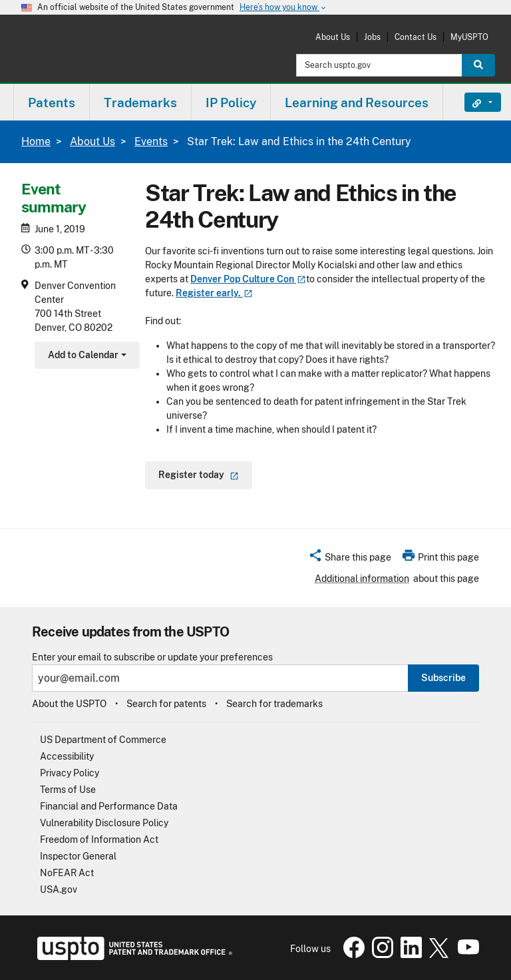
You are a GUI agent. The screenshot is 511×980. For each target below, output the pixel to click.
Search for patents (166, 704)
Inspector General (78, 856)
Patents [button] (52, 103)
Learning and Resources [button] (357, 103)
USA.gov (59, 889)
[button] (350, 559)
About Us (333, 37)
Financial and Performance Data (109, 806)
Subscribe (443, 678)
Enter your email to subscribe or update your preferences (152, 657)
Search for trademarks (274, 704)
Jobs (372, 37)
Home (36, 141)
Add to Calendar (85, 357)
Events (151, 141)
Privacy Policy (70, 773)
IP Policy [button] (231, 103)
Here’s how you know (283, 8)
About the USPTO (69, 704)
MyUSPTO (469, 37)
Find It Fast (473, 103)
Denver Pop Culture (248, 279)
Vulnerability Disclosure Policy (104, 823)
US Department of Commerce (103, 740)
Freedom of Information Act (99, 840)
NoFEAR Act (67, 873)
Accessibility (67, 756)
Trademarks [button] (140, 103)
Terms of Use (68, 790)
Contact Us (416, 37)
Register (214, 293)
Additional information (362, 579)
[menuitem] (52, 102)
